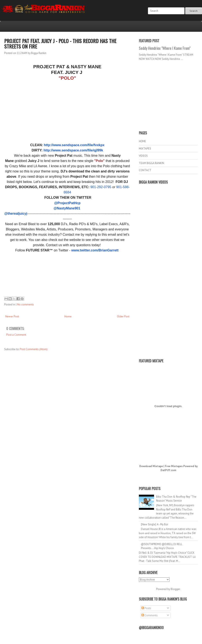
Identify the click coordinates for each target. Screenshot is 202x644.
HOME (142, 141)
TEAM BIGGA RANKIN (151, 163)
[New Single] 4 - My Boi (155, 524)
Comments (150, 615)
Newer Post (12, 316)
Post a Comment (16, 335)
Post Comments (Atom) (34, 349)
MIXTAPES (145, 149)
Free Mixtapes (174, 466)
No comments (25, 304)
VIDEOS (143, 156)
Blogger (175, 589)
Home (68, 316)
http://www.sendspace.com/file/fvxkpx (74, 145)
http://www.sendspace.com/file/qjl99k (73, 150)
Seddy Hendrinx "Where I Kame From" (165, 48)
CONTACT (145, 170)
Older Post (123, 316)
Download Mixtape (151, 466)
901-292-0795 (101, 187)
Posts (146, 608)
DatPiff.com (168, 470)
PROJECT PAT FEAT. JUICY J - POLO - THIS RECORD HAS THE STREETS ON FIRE (60, 43)
